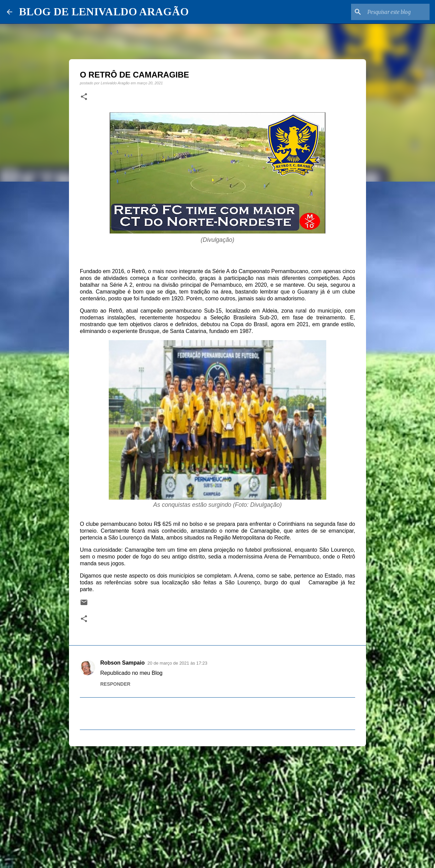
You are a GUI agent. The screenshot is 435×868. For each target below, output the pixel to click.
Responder (115, 684)
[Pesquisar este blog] (394, 12)
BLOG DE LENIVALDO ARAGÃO (104, 12)
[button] (84, 97)
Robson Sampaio (123, 663)
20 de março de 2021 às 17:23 (177, 663)
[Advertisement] (217, 804)
